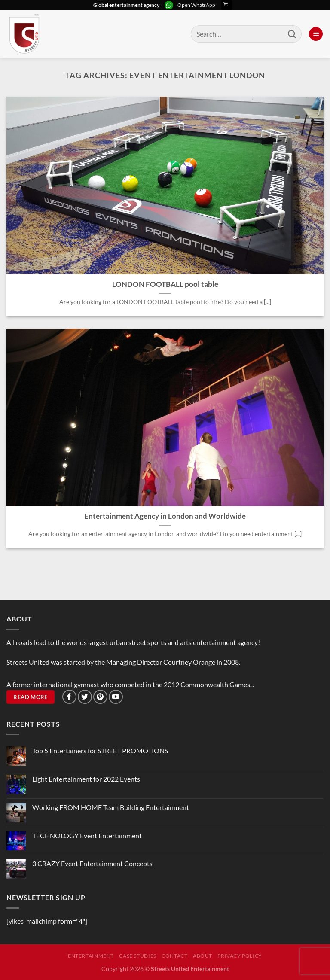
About (203, 956)
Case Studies (137, 956)
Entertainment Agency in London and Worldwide (165, 516)
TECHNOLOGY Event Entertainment (88, 835)
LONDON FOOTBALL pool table (165, 284)
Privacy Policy (240, 956)
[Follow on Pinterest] (100, 697)
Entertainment (91, 956)
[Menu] (316, 34)
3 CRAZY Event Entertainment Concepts (92, 863)
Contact (174, 956)
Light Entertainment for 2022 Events (86, 779)
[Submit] (292, 34)
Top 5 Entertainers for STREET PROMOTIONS (100, 750)
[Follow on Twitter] (85, 697)
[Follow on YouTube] (116, 697)
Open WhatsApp (196, 5)
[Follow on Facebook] (69, 697)
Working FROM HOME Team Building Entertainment (111, 807)
